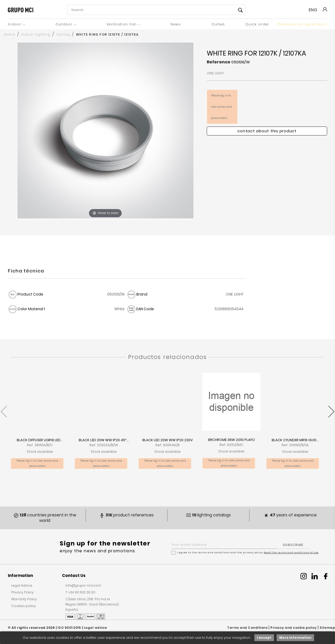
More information (295, 638)
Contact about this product (267, 131)
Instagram (304, 576)
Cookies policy (24, 606)
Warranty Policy (24, 599)
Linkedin (315, 576)
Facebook (326, 576)
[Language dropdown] (315, 10)
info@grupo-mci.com (83, 585)
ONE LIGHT (215, 73)
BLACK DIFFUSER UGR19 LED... (40, 440)
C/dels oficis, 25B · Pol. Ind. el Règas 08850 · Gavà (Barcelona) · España (93, 604)
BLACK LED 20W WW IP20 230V (168, 440)
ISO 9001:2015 (69, 628)
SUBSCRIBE (293, 545)
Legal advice (95, 628)
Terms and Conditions (247, 628)
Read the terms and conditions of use (291, 553)
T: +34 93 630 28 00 (80, 592)
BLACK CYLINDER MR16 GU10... (295, 440)
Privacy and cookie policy (294, 628)
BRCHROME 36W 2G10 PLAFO (231, 440)
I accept (264, 638)
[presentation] (4, 409)
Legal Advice (22, 585)
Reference (219, 62)
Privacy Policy (23, 592)
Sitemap (327, 628)
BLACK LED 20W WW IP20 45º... (104, 440)
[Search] (156, 10)
